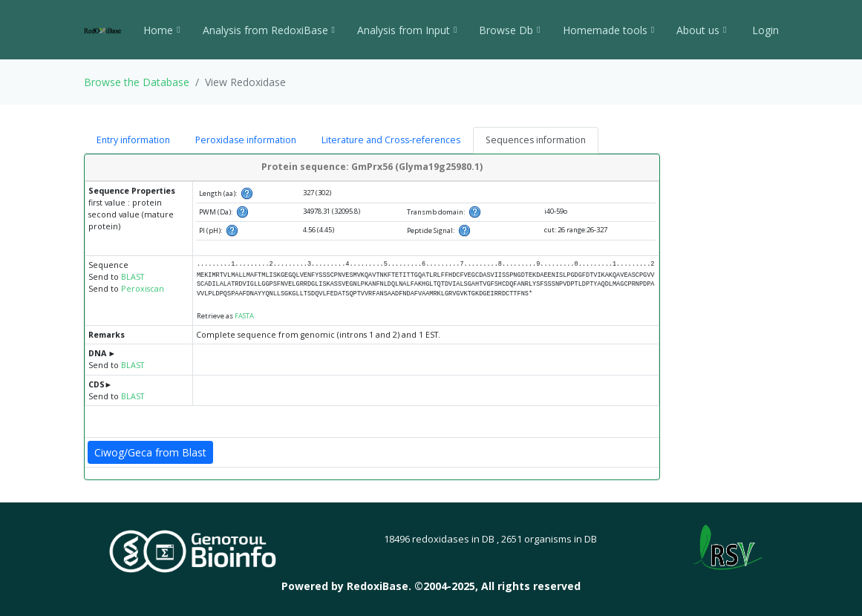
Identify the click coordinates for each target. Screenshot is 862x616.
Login (764, 30)
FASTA (244, 316)
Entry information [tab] (133, 140)
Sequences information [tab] (536, 140)
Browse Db (509, 30)
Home (161, 30)
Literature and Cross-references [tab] (391, 140)
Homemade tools (608, 30)
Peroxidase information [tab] (246, 140)
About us (701, 30)
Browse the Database (137, 82)
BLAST (133, 277)
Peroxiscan (143, 289)
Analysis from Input (407, 30)
